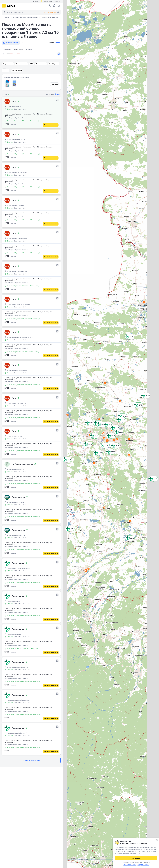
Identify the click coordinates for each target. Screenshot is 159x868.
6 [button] (144, 302)
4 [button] (130, 521)
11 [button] (86, 570)
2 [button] (104, 508)
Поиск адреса (3, 54)
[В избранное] (57, 100)
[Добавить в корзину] (51, 125)
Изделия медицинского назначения (26, 17)
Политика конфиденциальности (136, 865)
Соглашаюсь (136, 858)
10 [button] (107, 441)
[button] (153, 481)
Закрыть (157, 840)
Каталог (8, 17)
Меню (4, 6)
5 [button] (104, 438)
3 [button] (105, 383)
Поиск (5, 12)
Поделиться (23, 43)
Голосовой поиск (58, 12)
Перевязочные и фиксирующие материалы (56, 17)
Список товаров (54, 5)
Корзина (59, 6)
